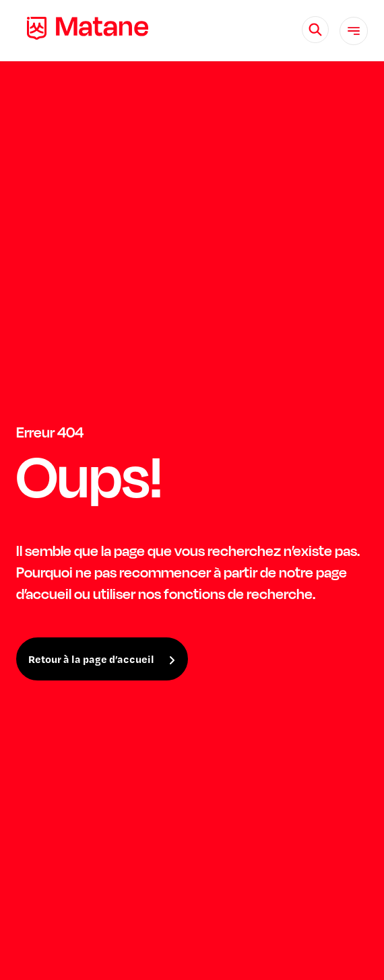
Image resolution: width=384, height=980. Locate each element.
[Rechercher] (315, 30)
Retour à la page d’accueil (91, 659)
